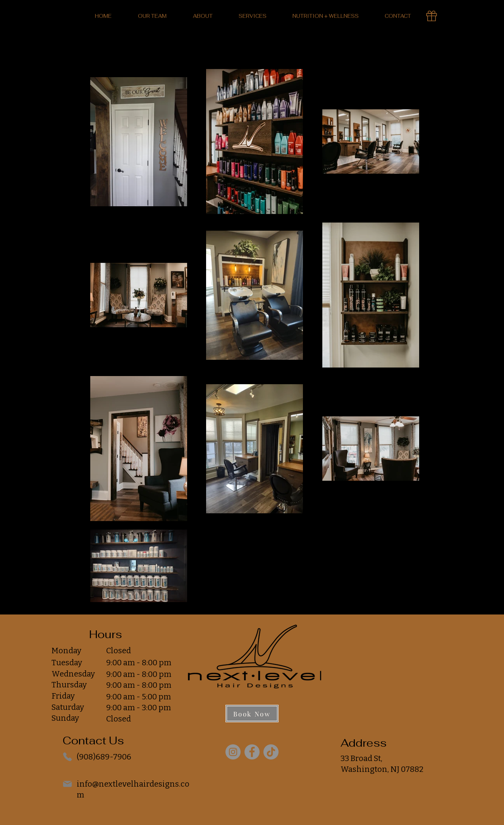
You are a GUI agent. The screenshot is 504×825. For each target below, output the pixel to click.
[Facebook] (252, 752)
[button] (203, 16)
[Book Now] (252, 714)
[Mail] (67, 784)
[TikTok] (271, 752)
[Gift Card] (432, 16)
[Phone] (67, 757)
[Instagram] (233, 752)
